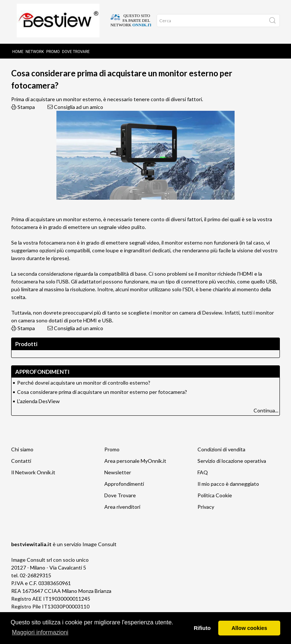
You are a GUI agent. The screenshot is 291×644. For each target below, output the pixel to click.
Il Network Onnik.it (33, 484)
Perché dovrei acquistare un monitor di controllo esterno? (84, 394)
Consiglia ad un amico (75, 118)
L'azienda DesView (38, 413)
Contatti (21, 472)
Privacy (206, 518)
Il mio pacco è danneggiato (228, 495)
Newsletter (118, 484)
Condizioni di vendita (221, 461)
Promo (53, 49)
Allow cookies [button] (249, 628)
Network (35, 49)
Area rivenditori (122, 518)
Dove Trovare (120, 507)
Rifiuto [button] (202, 628)
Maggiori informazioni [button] (40, 632)
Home (18, 49)
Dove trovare (76, 49)
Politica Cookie (215, 507)
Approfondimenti (100, 67)
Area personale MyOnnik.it (135, 472)
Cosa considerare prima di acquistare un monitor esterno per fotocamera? (102, 403)
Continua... (266, 422)
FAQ (203, 484)
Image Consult (99, 556)
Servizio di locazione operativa (232, 472)
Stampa (23, 118)
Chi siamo (22, 461)
